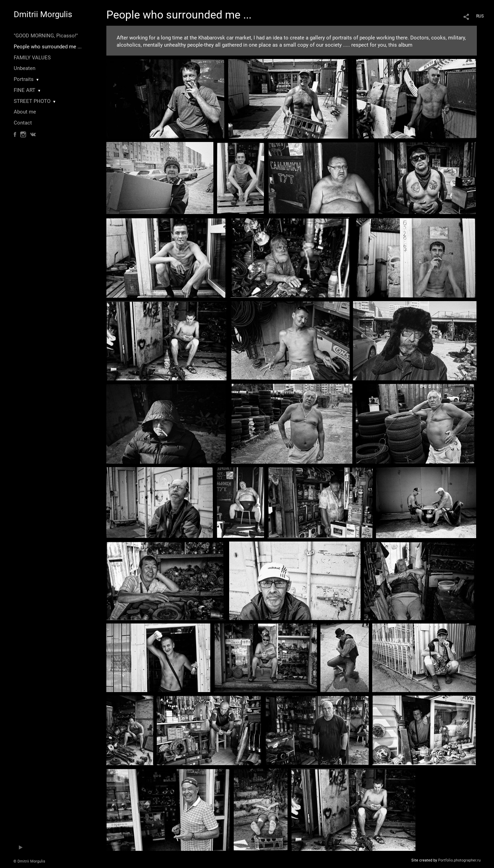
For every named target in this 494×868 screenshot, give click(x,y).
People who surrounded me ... (48, 47)
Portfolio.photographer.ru (459, 860)
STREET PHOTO (32, 101)
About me (25, 112)
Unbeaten (25, 68)
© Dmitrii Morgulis (29, 861)
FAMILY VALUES (32, 58)
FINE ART (25, 90)
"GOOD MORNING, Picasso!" (46, 36)
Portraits (24, 79)
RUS (480, 16)
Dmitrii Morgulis (43, 14)
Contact (23, 123)
